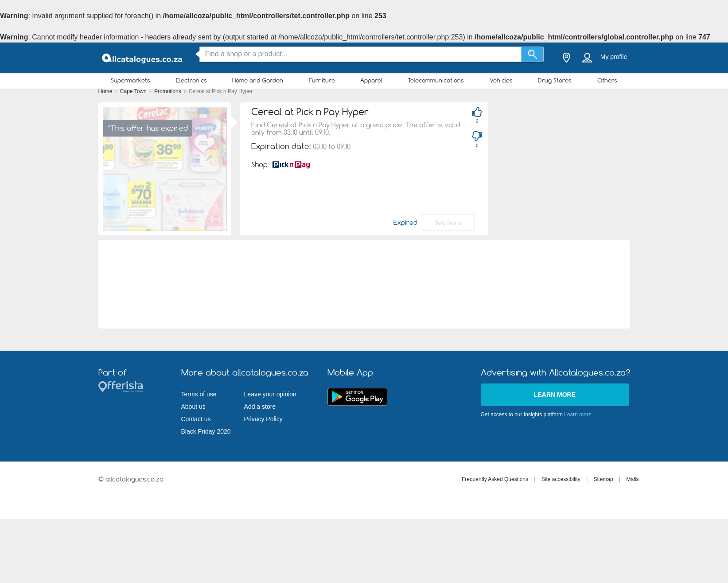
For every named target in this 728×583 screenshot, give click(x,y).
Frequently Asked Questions (495, 479)
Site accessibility (561, 479)
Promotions (168, 91)
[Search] (532, 54)
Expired (405, 223)
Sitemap (603, 479)
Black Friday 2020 (206, 431)
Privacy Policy (263, 419)
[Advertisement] (364, 284)
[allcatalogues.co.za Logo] (143, 58)
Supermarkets (130, 80)
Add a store (260, 407)
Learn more (555, 395)
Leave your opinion (270, 394)
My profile (614, 57)
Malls (632, 479)
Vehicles (501, 80)
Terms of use (199, 394)
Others (607, 80)
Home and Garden (258, 80)
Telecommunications (436, 80)
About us (193, 407)
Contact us (196, 419)
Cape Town (134, 91)
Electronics (191, 80)
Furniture (322, 80)
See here (448, 223)
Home (106, 91)
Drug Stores (555, 80)
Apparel (371, 80)
